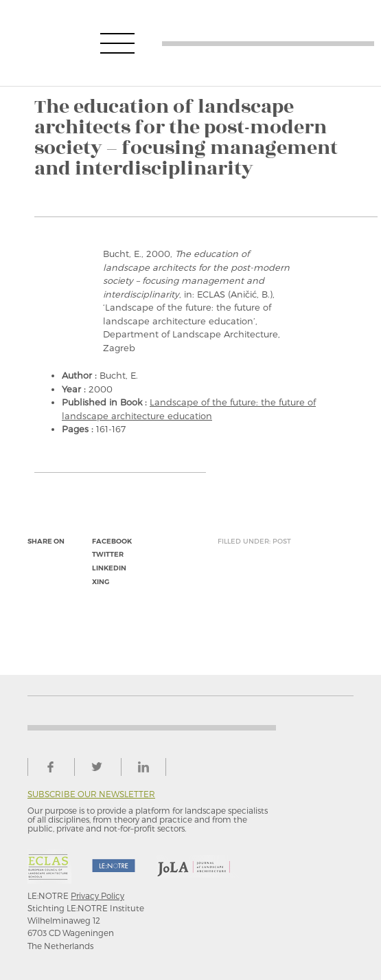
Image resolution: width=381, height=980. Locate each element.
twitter (108, 554)
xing (101, 582)
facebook (112, 541)
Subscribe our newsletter (91, 794)
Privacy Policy (97, 895)
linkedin (109, 568)
